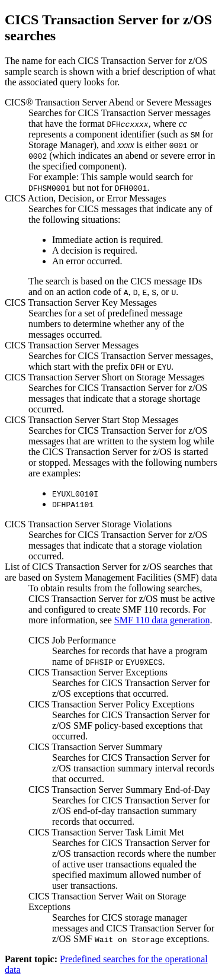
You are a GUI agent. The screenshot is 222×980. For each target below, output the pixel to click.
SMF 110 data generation (162, 620)
